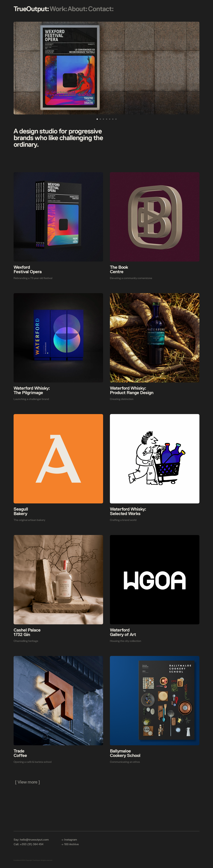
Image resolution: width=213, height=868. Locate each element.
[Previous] (19, 68)
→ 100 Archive (70, 844)
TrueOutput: (31, 9)
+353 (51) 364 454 (32, 844)
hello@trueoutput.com (34, 840)
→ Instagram (69, 840)
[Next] (194, 68)
